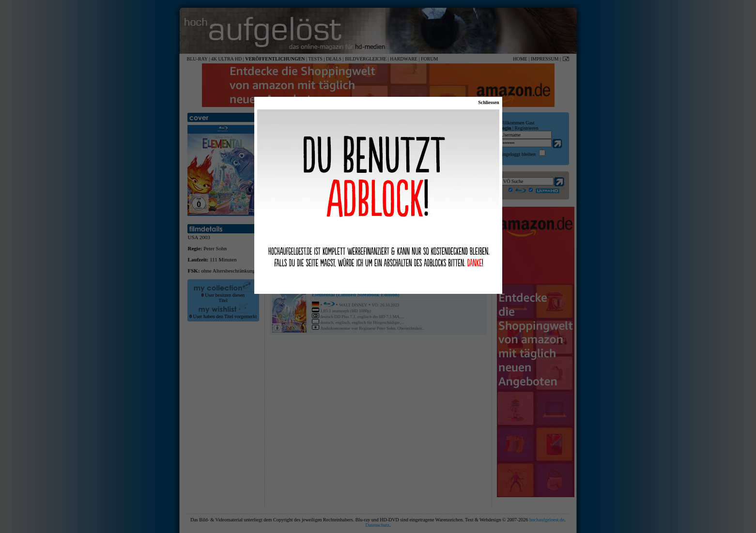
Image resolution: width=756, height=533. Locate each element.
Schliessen (488, 102)
